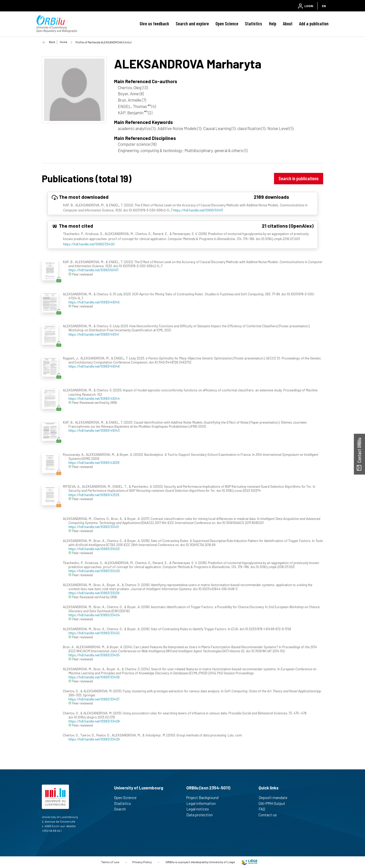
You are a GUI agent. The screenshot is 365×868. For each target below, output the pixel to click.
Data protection (202, 815)
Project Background (205, 798)
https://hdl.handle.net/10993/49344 (94, 398)
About (288, 24)
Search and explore (192, 24)
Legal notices (200, 809)
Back (52, 42)
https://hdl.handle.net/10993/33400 (89, 244)
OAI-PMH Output (274, 803)
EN (324, 6)
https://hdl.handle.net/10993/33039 (94, 593)
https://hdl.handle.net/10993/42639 (94, 463)
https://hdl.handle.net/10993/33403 (94, 549)
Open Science (227, 24)
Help (273, 24)
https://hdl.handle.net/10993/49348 (94, 366)
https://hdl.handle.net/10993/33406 (94, 677)
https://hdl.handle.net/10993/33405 (94, 655)
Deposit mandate (275, 798)
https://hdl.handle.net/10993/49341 (94, 334)
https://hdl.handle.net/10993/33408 (94, 721)
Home (63, 42)
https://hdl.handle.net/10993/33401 (94, 527)
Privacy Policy (142, 862)
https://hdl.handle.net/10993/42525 (94, 495)
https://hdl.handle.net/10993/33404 (94, 615)
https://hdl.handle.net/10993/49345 (94, 302)
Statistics (253, 24)
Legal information (203, 803)
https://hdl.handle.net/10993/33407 (94, 699)
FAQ (264, 809)
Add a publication (314, 24)
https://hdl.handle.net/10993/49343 (94, 430)
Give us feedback (154, 24)
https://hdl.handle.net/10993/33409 (94, 739)
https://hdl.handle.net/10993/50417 (198, 210)
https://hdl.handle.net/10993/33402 (94, 633)
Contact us (270, 815)
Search (122, 809)
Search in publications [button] (299, 178)
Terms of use (110, 862)
